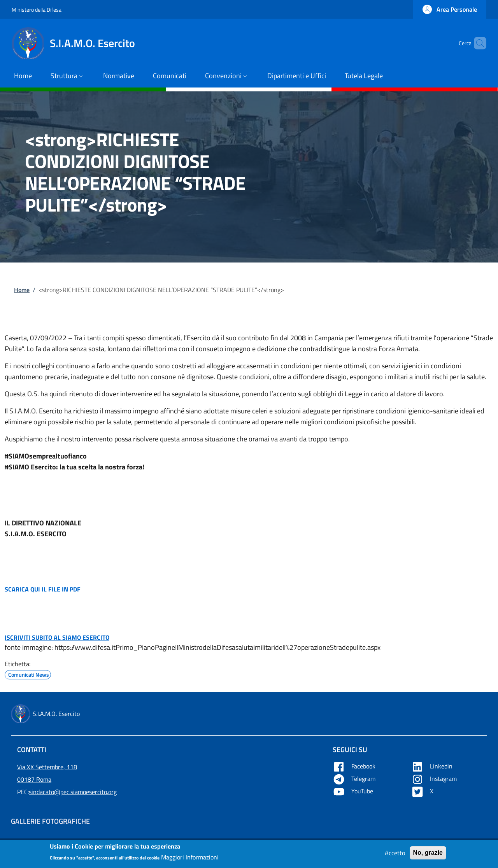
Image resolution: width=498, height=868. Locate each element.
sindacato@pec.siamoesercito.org (73, 792)
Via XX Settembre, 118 (47, 767)
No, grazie (428, 855)
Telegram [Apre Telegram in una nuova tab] (355, 779)
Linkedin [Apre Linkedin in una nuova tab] (433, 766)
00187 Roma (34, 779)
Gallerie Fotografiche (50, 821)
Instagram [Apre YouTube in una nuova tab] (435, 779)
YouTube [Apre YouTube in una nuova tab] (354, 791)
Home (22, 290)
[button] (450, 9)
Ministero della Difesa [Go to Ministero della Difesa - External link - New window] (37, 10)
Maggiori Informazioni (190, 859)
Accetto (395, 855)
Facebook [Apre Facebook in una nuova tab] (355, 766)
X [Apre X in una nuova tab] (423, 791)
